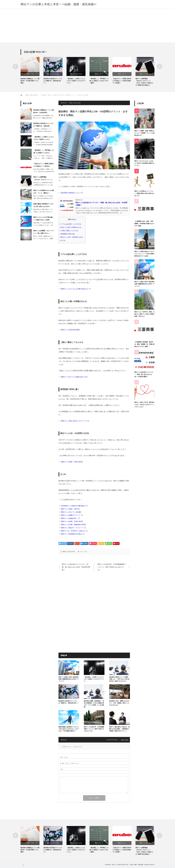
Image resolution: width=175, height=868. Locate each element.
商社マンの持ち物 (145, 74)
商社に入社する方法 (53, 74)
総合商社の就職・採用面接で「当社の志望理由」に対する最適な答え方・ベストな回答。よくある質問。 (94, 704)
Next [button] (159, 66)
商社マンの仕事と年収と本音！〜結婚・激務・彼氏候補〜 (59, 4)
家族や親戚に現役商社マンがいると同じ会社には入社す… (44, 205)
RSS (23, 865)
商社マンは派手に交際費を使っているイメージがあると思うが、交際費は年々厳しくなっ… (43, 239)
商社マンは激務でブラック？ (72, 515)
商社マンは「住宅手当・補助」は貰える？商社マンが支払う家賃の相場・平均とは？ (144, 314)
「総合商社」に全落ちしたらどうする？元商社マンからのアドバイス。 (76, 81)
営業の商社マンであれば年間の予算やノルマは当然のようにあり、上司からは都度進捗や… (43, 225)
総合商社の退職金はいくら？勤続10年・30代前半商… (44, 111)
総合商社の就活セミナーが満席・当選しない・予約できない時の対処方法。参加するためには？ (119, 679)
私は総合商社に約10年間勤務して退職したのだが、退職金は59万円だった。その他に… (43, 118)
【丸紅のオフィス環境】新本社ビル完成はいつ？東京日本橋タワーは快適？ (122, 81)
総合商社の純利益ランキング (72, 193)
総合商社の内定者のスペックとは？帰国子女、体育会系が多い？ (53, 81)
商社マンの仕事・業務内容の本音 (73, 525)
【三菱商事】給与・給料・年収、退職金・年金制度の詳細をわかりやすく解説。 (144, 224)
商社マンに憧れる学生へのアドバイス (75, 421)
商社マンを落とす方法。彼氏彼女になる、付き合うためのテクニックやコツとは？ (144, 405)
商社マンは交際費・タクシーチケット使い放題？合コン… (44, 232)
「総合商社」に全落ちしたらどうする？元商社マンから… (44, 138)
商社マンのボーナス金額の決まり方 (74, 377)
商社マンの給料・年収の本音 (72, 462)
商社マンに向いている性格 (71, 512)
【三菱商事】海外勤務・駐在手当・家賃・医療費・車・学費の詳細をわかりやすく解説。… (144, 344)
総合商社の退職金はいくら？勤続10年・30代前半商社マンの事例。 (30, 81)
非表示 (74, 219)
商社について (99, 74)
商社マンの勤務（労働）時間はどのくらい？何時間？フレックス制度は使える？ (144, 133)
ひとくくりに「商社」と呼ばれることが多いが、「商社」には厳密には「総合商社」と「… (43, 158)
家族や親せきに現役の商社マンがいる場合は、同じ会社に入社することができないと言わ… (43, 212)
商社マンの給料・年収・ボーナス (30, 75)
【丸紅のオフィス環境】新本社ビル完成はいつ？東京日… (44, 165)
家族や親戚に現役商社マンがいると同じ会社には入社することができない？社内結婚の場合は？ (69, 729)
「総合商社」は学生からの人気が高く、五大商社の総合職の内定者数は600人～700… (43, 145)
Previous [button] (16, 66)
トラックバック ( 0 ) (112, 740)
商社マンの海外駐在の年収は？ (73, 534)
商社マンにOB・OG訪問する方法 (72, 237)
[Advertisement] (87, 26)
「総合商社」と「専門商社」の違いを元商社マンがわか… (44, 152)
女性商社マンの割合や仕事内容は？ (74, 506)
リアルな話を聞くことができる (71, 224)
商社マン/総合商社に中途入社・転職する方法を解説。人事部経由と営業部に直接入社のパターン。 (119, 729)
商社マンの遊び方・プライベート (73, 528)
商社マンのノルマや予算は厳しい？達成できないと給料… (44, 219)
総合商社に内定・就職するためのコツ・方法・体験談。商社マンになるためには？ (119, 703)
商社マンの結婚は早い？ (70, 518)
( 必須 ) (64, 757)
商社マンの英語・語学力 (70, 509)
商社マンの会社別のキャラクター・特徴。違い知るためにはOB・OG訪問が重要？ (76, 567)
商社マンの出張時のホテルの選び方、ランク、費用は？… (44, 192)
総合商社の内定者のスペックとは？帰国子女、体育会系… (44, 125)
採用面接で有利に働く (68, 234)
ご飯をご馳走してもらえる (70, 231)
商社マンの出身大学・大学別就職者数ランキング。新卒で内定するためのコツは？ (112, 567)
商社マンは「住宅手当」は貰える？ (74, 531)
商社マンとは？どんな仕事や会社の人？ (76, 289)
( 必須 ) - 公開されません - (70, 763)
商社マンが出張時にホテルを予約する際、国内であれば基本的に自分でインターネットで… (43, 198)
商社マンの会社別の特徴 (70, 330)
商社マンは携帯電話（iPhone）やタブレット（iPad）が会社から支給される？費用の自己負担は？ (144, 82)
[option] (32, 71)
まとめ (63, 240)
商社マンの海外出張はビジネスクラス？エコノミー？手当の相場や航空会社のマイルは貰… (144, 254)
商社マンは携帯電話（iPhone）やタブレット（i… (43, 178)
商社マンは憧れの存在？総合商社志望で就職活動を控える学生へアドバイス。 (69, 679)
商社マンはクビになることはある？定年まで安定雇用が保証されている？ (144, 163)
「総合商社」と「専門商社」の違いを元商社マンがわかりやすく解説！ (99, 81)
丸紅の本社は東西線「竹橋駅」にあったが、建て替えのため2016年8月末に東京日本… (44, 171)
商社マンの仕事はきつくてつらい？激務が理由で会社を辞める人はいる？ (144, 193)
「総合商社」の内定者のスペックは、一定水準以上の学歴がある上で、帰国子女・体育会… (43, 131)
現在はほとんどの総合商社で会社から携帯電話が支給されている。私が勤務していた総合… (43, 185)
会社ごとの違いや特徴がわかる (71, 227)
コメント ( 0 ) (124, 740)
